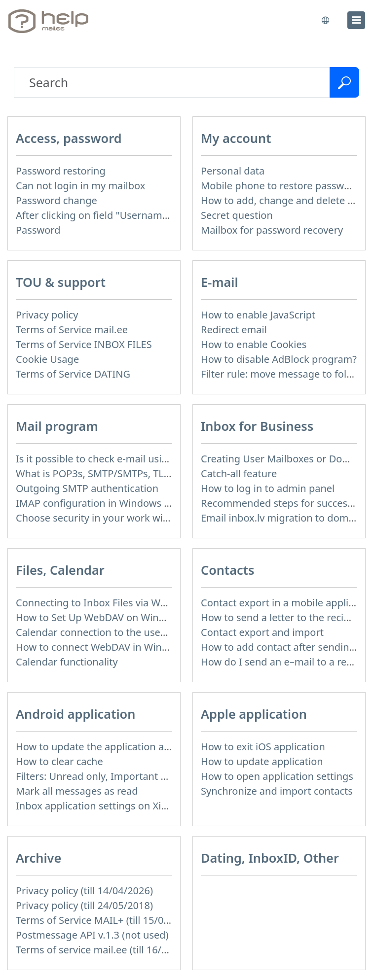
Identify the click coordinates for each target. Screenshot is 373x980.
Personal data (233, 171)
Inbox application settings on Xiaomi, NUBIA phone (134, 806)
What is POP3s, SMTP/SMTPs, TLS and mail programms (142, 473)
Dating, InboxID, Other (270, 858)
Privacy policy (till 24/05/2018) (84, 905)
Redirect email (234, 330)
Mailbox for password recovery (272, 230)
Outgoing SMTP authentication (87, 488)
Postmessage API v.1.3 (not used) (92, 935)
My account (236, 138)
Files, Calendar (60, 570)
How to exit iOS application (263, 747)
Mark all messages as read (77, 791)
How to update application (262, 761)
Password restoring (61, 171)
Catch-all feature (239, 473)
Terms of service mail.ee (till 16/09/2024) (109, 950)
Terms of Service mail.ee (72, 330)
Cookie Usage (47, 359)
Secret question (237, 215)
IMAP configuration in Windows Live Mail (110, 503)
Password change (56, 200)
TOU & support (61, 282)
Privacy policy (47, 315)
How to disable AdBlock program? (279, 359)
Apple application (254, 714)
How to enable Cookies (254, 344)
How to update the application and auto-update (126, 747)
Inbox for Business (257, 426)
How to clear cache (59, 761)
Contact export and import (262, 632)
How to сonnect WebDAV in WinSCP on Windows (127, 647)
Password (38, 230)
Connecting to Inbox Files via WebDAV (103, 603)
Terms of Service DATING (73, 374)
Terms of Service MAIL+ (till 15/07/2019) (107, 920)
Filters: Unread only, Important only (98, 776)
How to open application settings (277, 776)
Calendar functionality (67, 662)
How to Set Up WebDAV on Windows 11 (106, 617)
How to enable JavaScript (258, 315)
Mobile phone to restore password (280, 186)
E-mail (220, 282)
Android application (75, 714)
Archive (38, 858)
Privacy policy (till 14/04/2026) (84, 891)
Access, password (69, 138)
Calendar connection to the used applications (120, 632)
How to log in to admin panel (268, 488)
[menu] (356, 20)
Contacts (228, 570)
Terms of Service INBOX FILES (84, 344)
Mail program (57, 426)
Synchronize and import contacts (277, 791)
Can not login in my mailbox (80, 186)
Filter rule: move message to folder (281, 374)
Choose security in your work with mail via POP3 (127, 518)
